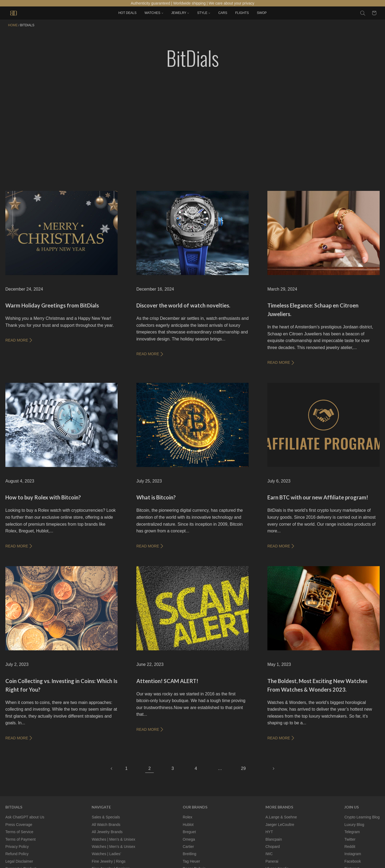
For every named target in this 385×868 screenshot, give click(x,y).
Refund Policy (17, 854)
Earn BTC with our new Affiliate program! (318, 497)
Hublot (188, 825)
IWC (269, 854)
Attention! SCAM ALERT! (167, 681)
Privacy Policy (17, 847)
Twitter (350, 839)
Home (13, 25)
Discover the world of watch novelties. (183, 305)
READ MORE (19, 340)
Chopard (273, 847)
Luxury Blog (354, 825)
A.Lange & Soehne (281, 817)
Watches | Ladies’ (106, 854)
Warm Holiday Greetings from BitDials (52, 305)
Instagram (353, 854)
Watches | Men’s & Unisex (113, 839)
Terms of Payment (20, 839)
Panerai (272, 861)
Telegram (352, 832)
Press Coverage (19, 825)
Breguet (189, 832)
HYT (269, 832)
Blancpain (274, 839)
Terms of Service (19, 832)
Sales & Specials (106, 817)
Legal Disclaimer (19, 861)
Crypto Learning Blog (362, 817)
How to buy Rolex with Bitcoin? (43, 497)
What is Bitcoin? (156, 497)
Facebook (352, 861)
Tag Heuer (191, 861)
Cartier (188, 847)
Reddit (350, 847)
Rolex (188, 817)
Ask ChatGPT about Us (25, 817)
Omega (189, 839)
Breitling (190, 854)
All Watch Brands (106, 825)
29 (243, 768)
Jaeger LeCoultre (280, 825)
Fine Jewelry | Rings (109, 861)
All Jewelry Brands (107, 832)
